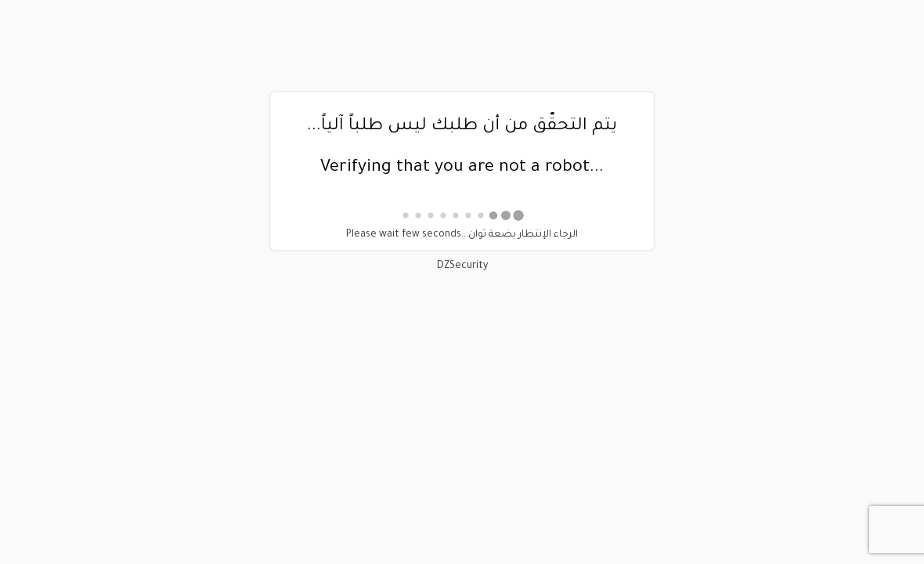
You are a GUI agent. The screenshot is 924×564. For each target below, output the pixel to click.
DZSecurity (462, 266)
